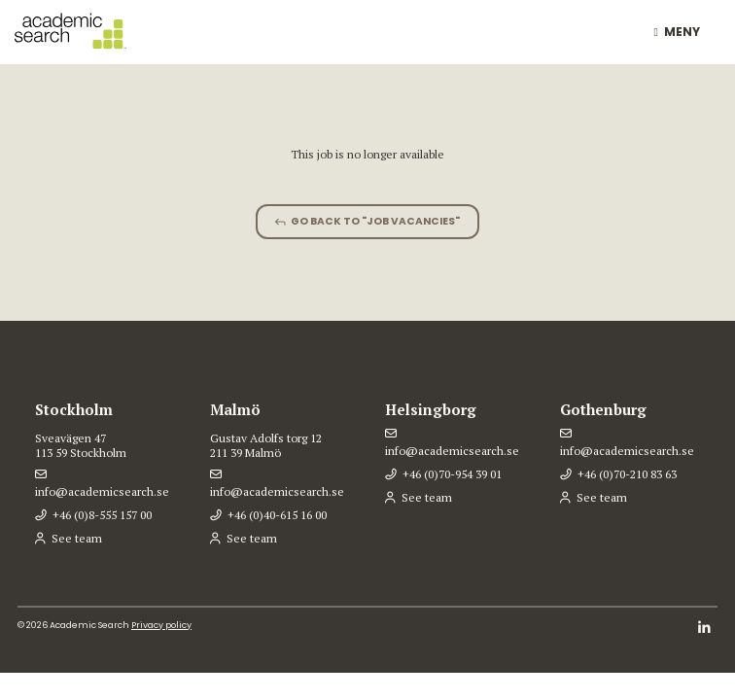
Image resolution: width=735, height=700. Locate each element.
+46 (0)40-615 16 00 (277, 515)
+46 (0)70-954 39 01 (452, 474)
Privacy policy (161, 625)
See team (77, 538)
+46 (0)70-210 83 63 (627, 474)
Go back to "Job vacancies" (375, 221)
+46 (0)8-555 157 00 (102, 515)
